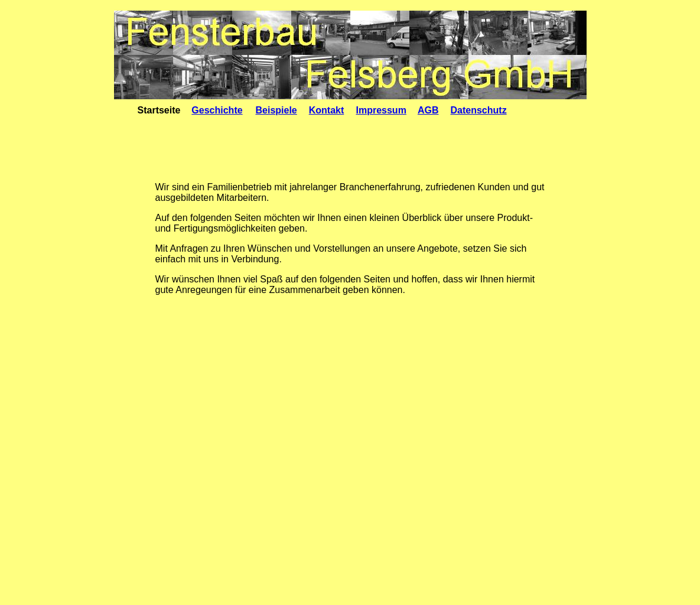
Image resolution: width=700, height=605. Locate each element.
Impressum (381, 110)
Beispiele (276, 110)
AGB (428, 110)
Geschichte (217, 110)
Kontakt (327, 110)
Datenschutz (479, 110)
